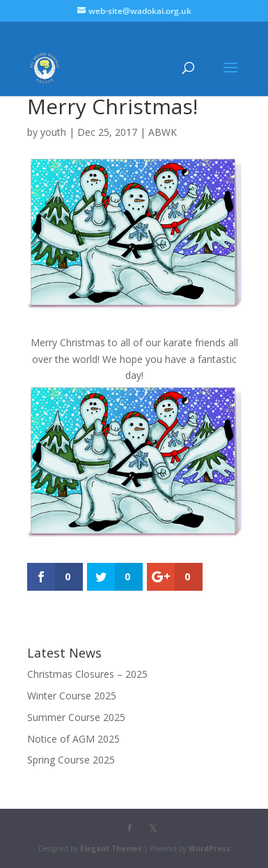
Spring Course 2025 (71, 760)
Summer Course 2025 (76, 717)
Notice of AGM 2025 (73, 739)
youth (53, 132)
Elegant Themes (111, 848)
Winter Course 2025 (72, 696)
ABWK (163, 132)
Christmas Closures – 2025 (87, 674)
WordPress (210, 848)
